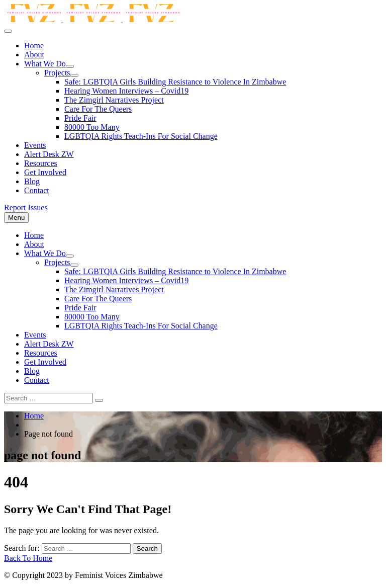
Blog (32, 181)
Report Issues (26, 207)
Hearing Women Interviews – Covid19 (126, 91)
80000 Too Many (92, 127)
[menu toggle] (8, 31)
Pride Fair (80, 118)
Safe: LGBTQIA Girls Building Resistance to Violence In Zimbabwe (175, 82)
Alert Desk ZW (49, 154)
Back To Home (28, 558)
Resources (41, 163)
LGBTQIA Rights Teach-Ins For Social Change (141, 136)
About (34, 55)
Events (35, 145)
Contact (37, 190)
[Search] (99, 400)
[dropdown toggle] (70, 66)
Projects (57, 73)
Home (34, 46)
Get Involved (45, 172)
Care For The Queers (98, 109)
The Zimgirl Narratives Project (114, 100)
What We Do (45, 64)
